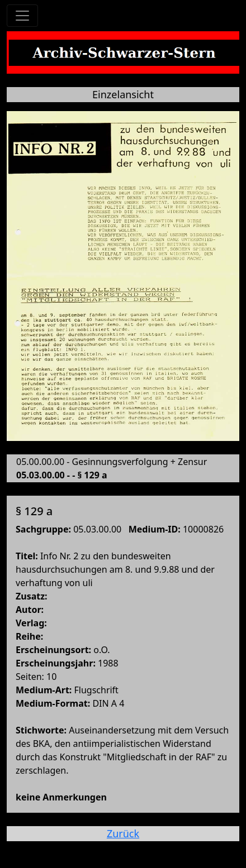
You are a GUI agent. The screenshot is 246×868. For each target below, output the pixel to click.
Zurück (123, 833)
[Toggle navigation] (22, 16)
